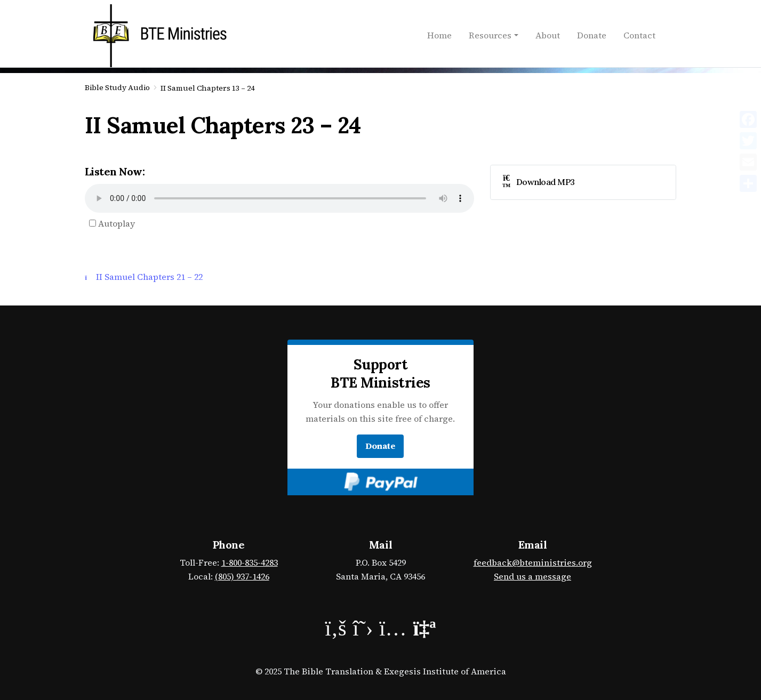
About (548, 35)
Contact (639, 35)
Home (439, 35)
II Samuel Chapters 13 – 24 (207, 88)
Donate (592, 35)
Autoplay (112, 223)
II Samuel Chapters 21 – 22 (144, 277)
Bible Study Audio (117, 87)
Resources (490, 35)
